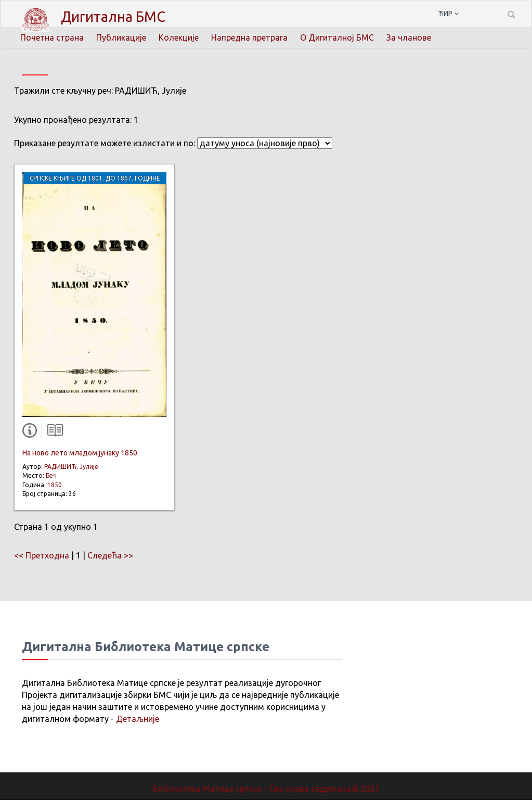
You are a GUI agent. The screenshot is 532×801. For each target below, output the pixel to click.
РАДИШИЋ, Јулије (71, 468)
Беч (51, 476)
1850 (55, 486)
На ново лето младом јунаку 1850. (81, 454)
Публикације (121, 37)
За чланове (409, 37)
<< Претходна (42, 556)
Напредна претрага (249, 37)
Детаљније (138, 720)
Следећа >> (110, 556)
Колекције (179, 37)
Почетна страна (52, 37)
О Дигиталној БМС (337, 37)
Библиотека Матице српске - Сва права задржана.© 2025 (266, 790)
